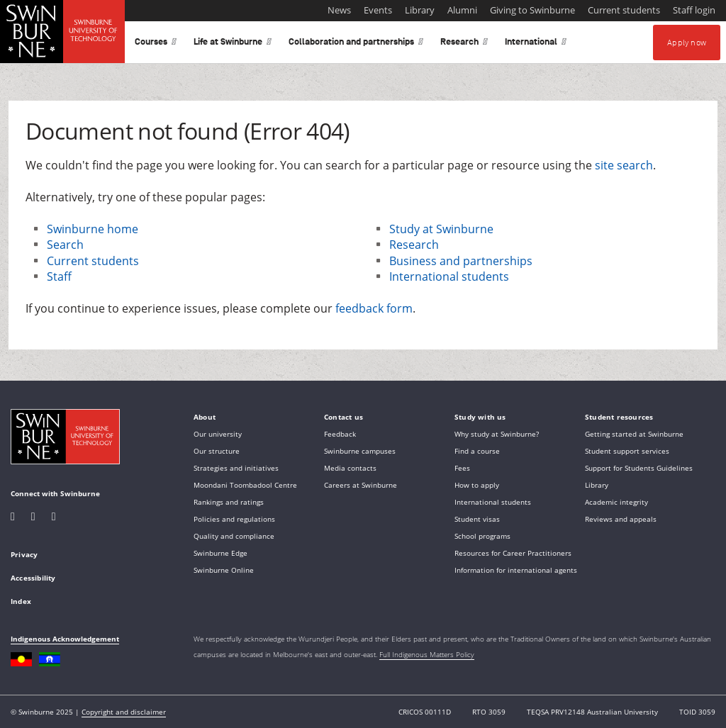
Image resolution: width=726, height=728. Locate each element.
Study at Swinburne (441, 229)
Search (65, 245)
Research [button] (464, 44)
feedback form (374, 308)
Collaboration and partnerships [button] (356, 44)
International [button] (536, 44)
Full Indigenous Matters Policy (427, 654)
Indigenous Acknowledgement (65, 639)
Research (414, 245)
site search (624, 165)
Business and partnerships (461, 261)
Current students (93, 261)
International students (449, 276)
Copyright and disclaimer (124, 712)
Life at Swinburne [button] (233, 44)
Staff (59, 276)
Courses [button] (156, 44)
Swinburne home (93, 229)
